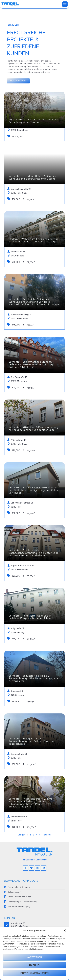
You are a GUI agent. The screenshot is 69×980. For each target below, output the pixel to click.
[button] (65, 930)
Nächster (47, 835)
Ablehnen (34, 965)
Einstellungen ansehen (35, 973)
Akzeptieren (35, 957)
